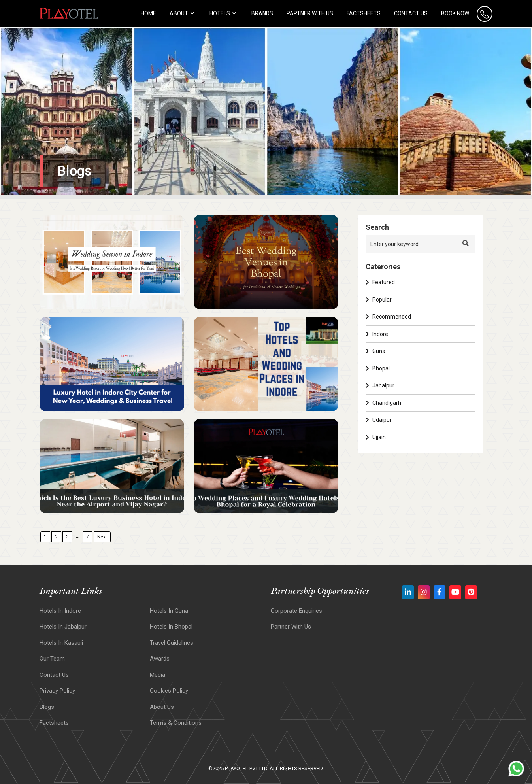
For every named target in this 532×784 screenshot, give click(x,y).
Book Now (455, 13)
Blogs (47, 707)
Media (158, 675)
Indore (377, 334)
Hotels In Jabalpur (63, 627)
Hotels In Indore (60, 611)
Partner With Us (291, 627)
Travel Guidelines (172, 643)
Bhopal (378, 368)
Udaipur (379, 420)
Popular (379, 300)
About (183, 13)
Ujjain (376, 437)
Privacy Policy (57, 691)
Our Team (52, 659)
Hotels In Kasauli (61, 643)
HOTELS (224, 13)
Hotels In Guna (169, 611)
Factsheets (364, 13)
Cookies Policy (169, 691)
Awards (160, 659)
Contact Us (411, 13)
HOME (148, 13)
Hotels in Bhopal (171, 627)
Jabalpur (380, 385)
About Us (162, 707)
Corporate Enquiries (296, 611)
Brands (262, 13)
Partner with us (310, 13)
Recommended (388, 317)
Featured (380, 282)
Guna (375, 351)
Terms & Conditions (176, 723)
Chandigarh (383, 403)
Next (102, 537)
